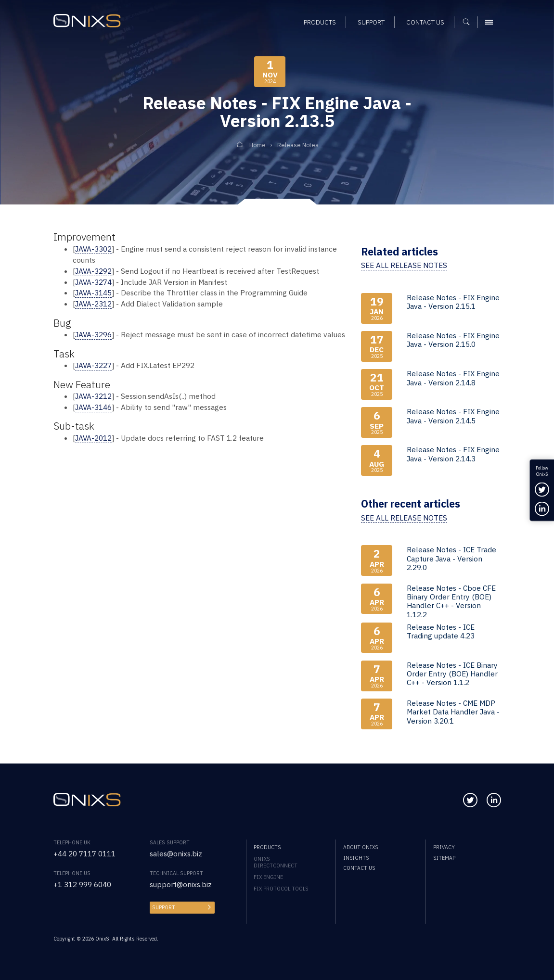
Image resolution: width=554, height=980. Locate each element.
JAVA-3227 (93, 365)
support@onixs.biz (181, 884)
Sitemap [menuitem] (444, 858)
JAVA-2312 (93, 304)
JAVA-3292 (93, 271)
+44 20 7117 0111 (84, 853)
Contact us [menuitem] (359, 868)
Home (258, 145)
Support (164, 907)
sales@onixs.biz (176, 853)
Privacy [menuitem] (444, 847)
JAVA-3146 (93, 407)
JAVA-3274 (93, 282)
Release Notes (298, 145)
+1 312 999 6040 (82, 884)
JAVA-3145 (93, 293)
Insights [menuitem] (356, 858)
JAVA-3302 (93, 249)
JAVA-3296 (93, 334)
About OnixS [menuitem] (361, 847)
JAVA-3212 (93, 396)
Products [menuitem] (267, 847)
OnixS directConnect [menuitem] (276, 862)
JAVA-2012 (93, 438)
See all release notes (404, 265)
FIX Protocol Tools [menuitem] (281, 889)
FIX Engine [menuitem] (268, 877)
